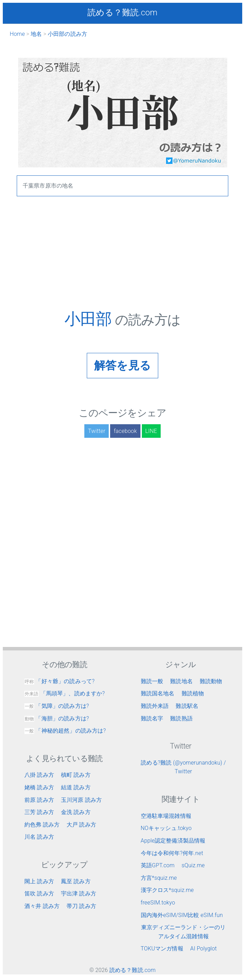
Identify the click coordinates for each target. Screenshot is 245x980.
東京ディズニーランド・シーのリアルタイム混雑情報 (183, 932)
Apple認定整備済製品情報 (173, 841)
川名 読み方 (39, 837)
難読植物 (193, 693)
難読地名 (181, 681)
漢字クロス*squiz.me (167, 890)
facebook (125, 431)
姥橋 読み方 (39, 787)
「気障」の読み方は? (57, 706)
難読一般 (152, 681)
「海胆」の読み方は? (57, 718)
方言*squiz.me (159, 878)
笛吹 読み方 (39, 894)
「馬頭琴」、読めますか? (65, 693)
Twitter (97, 431)
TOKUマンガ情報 (162, 949)
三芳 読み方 (39, 812)
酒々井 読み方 (42, 906)
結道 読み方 (76, 787)
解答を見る (122, 365)
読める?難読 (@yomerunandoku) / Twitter (183, 767)
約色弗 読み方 (42, 825)
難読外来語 (155, 706)
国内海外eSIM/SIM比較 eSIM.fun (182, 915)
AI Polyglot (204, 949)
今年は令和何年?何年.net (172, 853)
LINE (151, 431)
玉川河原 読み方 (81, 800)
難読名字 (152, 718)
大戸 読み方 (81, 825)
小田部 (90, 319)
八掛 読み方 (39, 775)
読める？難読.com (122, 13)
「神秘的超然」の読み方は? (65, 731)
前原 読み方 (39, 800)
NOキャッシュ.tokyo (166, 828)
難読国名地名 (158, 693)
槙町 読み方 (76, 775)
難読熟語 (181, 718)
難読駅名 (187, 706)
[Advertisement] (122, 261)
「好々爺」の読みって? (59, 681)
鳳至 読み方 (76, 881)
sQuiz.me (193, 865)
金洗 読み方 (76, 812)
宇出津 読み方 (79, 894)
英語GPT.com (158, 865)
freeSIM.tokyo (158, 903)
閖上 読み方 (39, 881)
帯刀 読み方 (81, 906)
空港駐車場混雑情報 (166, 816)
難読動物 (211, 681)
